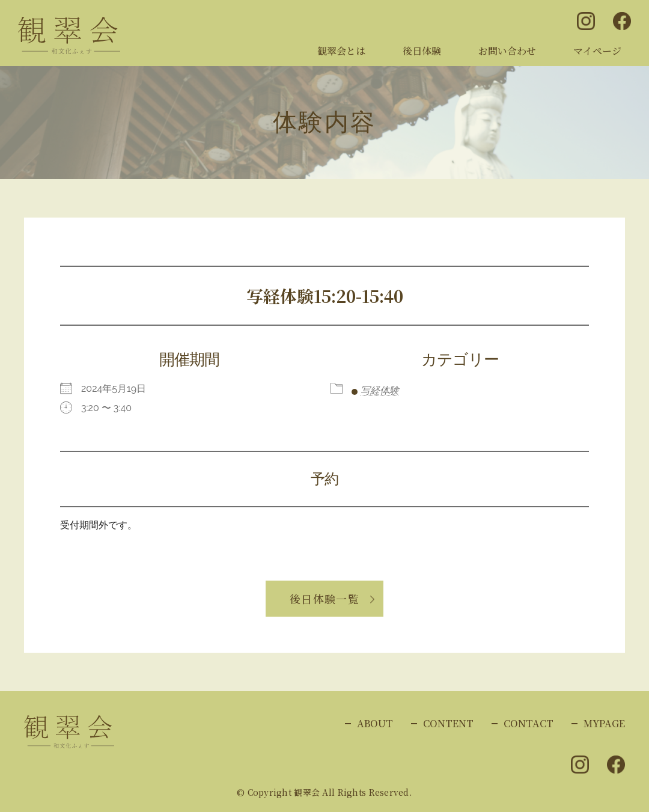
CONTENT (448, 723)
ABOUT (375, 723)
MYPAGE (604, 723)
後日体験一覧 (325, 599)
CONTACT (529, 723)
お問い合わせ (507, 51)
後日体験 (422, 51)
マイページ (597, 51)
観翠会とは (341, 51)
